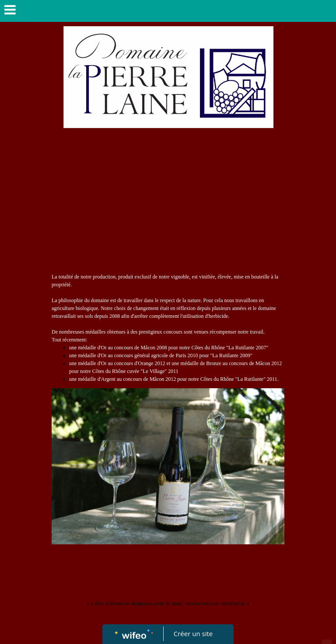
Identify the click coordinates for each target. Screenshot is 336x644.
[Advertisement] (168, 207)
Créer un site (193, 634)
